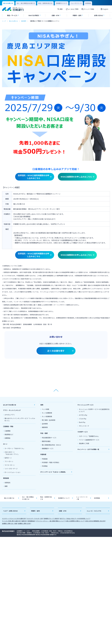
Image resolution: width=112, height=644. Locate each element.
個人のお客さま (13, 21)
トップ (4, 21)
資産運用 (24, 21)
